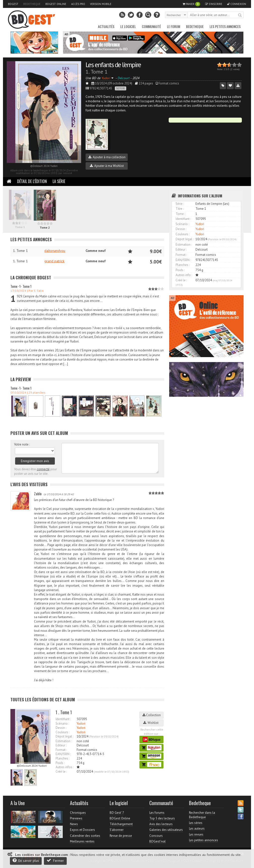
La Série (59, 181)
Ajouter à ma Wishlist (107, 166)
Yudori (81, 723)
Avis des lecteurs (161, 824)
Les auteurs (197, 829)
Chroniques (78, 813)
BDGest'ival (158, 841)
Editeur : (61, 745)
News (74, 824)
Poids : (60, 763)
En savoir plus (26, 860)
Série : (180, 204)
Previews (76, 818)
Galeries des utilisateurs (166, 830)
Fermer (55, 860)
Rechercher (240, 15)
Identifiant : (63, 719)
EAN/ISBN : (63, 754)
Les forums (157, 813)
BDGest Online (56, 4)
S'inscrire (214, 4)
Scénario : (62, 723)
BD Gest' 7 (117, 813)
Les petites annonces (225, 26)
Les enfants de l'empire (113, 65)
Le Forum (174, 26)
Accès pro (78, 4)
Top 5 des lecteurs (162, 818)
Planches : (63, 758)
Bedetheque (32, 4)
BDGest (13, 4)
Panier (191, 4)
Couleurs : (63, 732)
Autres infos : (64, 767)
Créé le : (61, 772)
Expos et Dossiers (82, 830)
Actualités (106, 26)
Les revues (196, 834)
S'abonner (117, 830)
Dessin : (61, 728)
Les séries (196, 823)
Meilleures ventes (82, 841)
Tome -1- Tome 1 (21, 286)
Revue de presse (121, 836)
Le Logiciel (128, 26)
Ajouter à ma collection (107, 157)
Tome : (180, 214)
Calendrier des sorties (85, 836)
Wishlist (152, 723)
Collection (152, 715)
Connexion (237, 4)
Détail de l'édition (32, 181)
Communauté (151, 26)
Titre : (180, 209)
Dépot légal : (64, 736)
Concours (156, 836)
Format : (61, 750)
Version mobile (101, 4)
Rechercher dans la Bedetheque (202, 815)
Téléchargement (121, 824)
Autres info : (184, 275)
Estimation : (64, 741)
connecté (43, 469)
